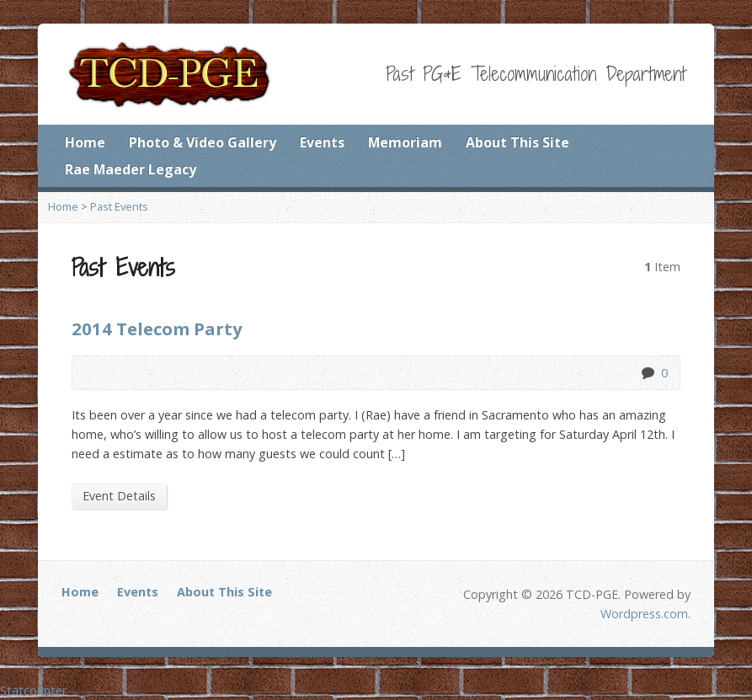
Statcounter (33, 690)
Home (85, 142)
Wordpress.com (644, 614)
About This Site (517, 142)
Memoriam (405, 142)
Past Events (119, 206)
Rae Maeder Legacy (131, 169)
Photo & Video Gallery (203, 142)
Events (322, 142)
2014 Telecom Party (157, 329)
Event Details (119, 496)
